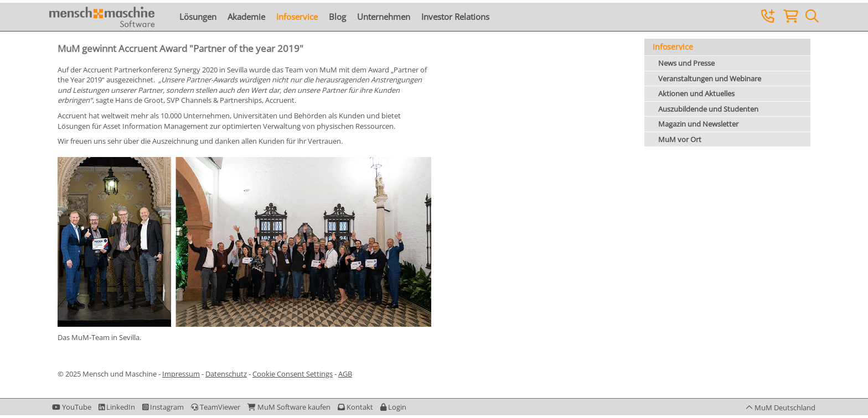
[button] (393, 407)
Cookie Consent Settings (293, 374)
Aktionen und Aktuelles (696, 93)
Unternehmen (384, 17)
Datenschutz (226, 374)
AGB (345, 374)
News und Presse (686, 63)
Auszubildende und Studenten (708, 109)
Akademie (246, 17)
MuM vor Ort (680, 139)
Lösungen (198, 17)
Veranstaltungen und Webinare (710, 79)
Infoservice (297, 17)
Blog (337, 17)
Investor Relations (455, 17)
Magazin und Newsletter (698, 124)
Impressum (181, 374)
